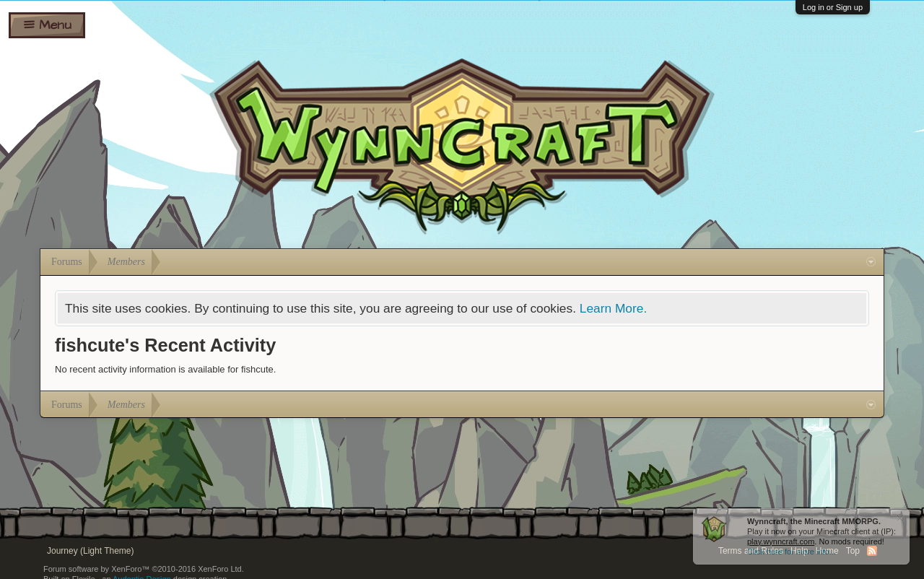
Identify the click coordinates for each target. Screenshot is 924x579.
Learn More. (613, 308)
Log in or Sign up (833, 7)
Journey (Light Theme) (91, 551)
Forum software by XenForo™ (144, 569)
